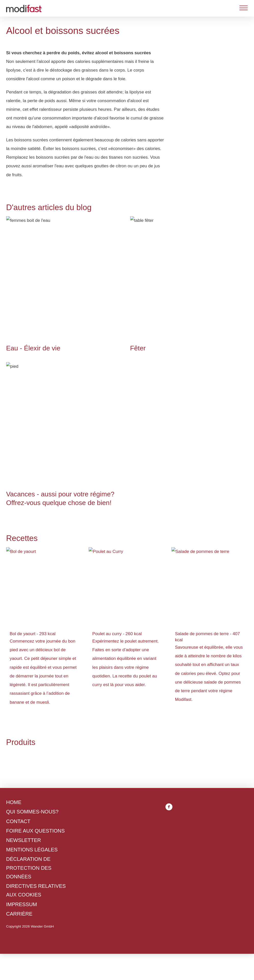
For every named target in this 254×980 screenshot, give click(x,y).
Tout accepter (150, 539)
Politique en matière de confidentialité (127, 519)
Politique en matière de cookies (86, 511)
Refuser (58, 539)
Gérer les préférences (101, 539)
